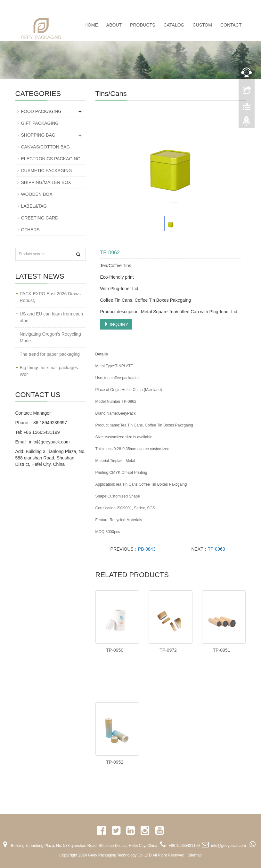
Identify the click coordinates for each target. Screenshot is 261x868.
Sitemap (195, 855)
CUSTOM (202, 25)
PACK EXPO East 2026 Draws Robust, (50, 297)
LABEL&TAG (34, 206)
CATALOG (174, 25)
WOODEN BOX (37, 194)
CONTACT (231, 25)
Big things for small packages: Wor (50, 371)
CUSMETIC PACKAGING (47, 171)
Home (91, 25)
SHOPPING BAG (38, 135)
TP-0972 (168, 650)
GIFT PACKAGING (40, 123)
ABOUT (114, 25)
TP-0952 (115, 762)
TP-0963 (216, 549)
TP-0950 (115, 650)
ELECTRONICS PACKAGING (51, 159)
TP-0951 (222, 650)
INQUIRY (116, 324)
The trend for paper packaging (50, 354)
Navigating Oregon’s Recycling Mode (50, 337)
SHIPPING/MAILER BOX (46, 182)
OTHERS (30, 230)
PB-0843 (147, 549)
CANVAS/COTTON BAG (46, 147)
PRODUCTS (143, 25)
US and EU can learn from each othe (52, 317)
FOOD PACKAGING (41, 111)
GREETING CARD (40, 218)
